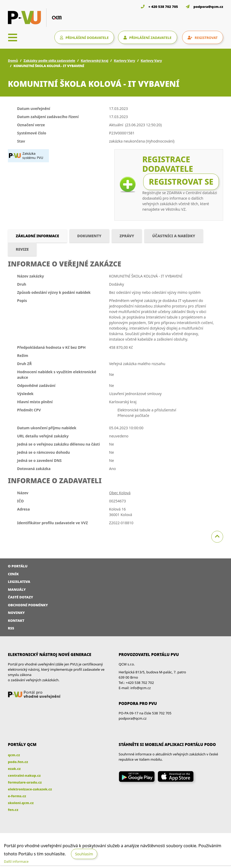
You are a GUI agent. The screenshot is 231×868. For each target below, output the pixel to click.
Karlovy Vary (124, 60)
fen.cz (13, 810)
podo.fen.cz (18, 762)
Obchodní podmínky (28, 605)
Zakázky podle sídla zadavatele (49, 60)
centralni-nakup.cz (24, 775)
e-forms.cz (17, 796)
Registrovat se (181, 182)
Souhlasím (84, 854)
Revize (22, 249)
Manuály (17, 589)
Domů (13, 60)
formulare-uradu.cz (25, 782)
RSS (11, 628)
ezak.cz (14, 769)
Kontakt (16, 620)
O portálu (18, 566)
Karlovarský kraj (94, 60)
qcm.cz (14, 755)
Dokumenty (89, 236)
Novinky (16, 613)
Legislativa (19, 582)
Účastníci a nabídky (174, 236)
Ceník (13, 574)
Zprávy (127, 236)
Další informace (16, 861)
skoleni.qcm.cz (21, 803)
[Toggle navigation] (13, 37)
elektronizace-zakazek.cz (30, 789)
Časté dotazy (20, 597)
